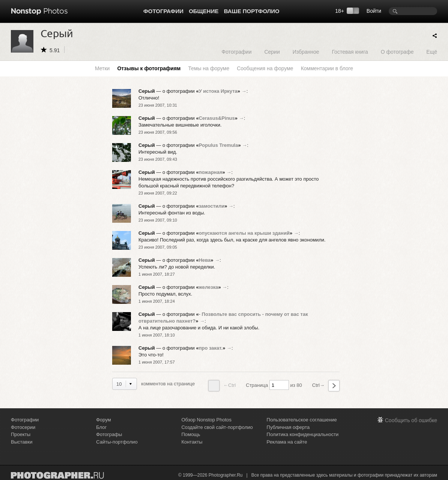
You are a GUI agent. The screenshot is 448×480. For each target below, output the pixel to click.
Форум (104, 420)
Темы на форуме (209, 68)
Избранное (306, 52)
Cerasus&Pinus (217, 118)
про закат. (211, 348)
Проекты (21, 434)
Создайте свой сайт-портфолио (217, 427)
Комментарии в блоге (327, 68)
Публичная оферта (288, 427)
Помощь (191, 434)
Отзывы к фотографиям (149, 68)
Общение (204, 11)
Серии (272, 52)
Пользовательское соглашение (302, 420)
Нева (205, 260)
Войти (374, 11)
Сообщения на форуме (265, 68)
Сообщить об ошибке (411, 420)
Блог (101, 427)
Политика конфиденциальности (303, 434)
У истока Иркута (218, 91)
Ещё (432, 52)
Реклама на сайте (287, 442)
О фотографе (397, 52)
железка (209, 287)
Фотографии (163, 11)
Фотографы (109, 434)
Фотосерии (23, 427)
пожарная (211, 172)
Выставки (22, 442)
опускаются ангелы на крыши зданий (244, 233)
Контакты (192, 442)
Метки (102, 68)
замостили (212, 206)
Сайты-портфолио (117, 442)
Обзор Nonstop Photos (206, 420)
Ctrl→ (326, 386)
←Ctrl (222, 386)
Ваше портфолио (252, 11)
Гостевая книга (350, 52)
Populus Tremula (219, 145)
